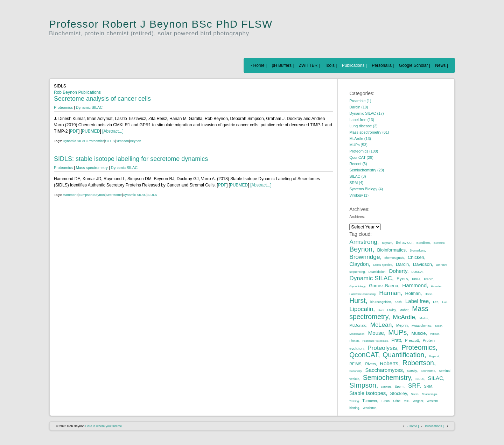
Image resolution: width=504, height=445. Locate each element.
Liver (381, 310)
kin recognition (381, 302)
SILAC (435, 378)
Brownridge (365, 257)
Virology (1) (359, 195)
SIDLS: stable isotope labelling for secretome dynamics (131, 159)
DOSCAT (418, 272)
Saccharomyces (384, 370)
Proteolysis (382, 348)
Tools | (331, 65)
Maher (404, 310)
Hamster (436, 286)
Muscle (419, 333)
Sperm (400, 387)
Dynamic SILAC (89, 107)
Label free (417, 301)
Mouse (376, 333)
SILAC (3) (358, 176)
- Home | (259, 65)
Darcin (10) (359, 107)
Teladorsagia (430, 394)
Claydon (359, 264)
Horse (429, 294)
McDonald (358, 325)
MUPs (397, 332)
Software (386, 387)
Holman (413, 293)
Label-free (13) (362, 120)
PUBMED (91, 131)
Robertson (418, 363)
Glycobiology (357, 286)
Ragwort (434, 356)
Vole (407, 401)
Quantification (403, 355)
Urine (397, 401)
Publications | (354, 65)
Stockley (399, 393)
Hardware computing (362, 294)
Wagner (418, 401)
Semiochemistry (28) (367, 170)
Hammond (71, 195)
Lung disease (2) (363, 126)
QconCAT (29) (361, 157)
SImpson (122, 141)
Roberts (389, 363)
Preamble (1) (360, 101)
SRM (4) (356, 183)
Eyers (402, 279)
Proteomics (63, 107)
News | (441, 65)
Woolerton (369, 408)
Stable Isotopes (367, 393)
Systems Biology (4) (366, 189)
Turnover (370, 401)
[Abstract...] (112, 131)
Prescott (412, 340)
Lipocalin (361, 309)
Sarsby (412, 371)
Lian (445, 302)
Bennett (439, 243)
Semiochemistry (387, 377)
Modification (357, 334)
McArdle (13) (360, 139)
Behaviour (404, 242)
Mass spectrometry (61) (369, 132)
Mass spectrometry (92, 168)
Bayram (387, 243)
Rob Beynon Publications (77, 92)
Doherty (398, 271)
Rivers (370, 364)
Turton (386, 401)
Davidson (422, 264)
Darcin (402, 264)
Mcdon (424, 318)
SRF (414, 386)
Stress (415, 394)
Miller (438, 326)
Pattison (435, 334)
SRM (428, 386)
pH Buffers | (283, 65)
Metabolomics (422, 326)
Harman (390, 293)
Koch (398, 302)
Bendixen (423, 243)
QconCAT (364, 355)
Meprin (402, 325)
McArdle (404, 317)
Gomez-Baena (384, 286)
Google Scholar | (415, 65)
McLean (381, 325)
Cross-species (383, 265)
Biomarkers (418, 250)
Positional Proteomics (375, 341)
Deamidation (377, 272)
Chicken (416, 257)
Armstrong (363, 242)
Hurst (357, 301)
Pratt (396, 340)
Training (354, 401)
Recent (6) (358, 164)
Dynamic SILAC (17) (366, 113)
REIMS (355, 364)
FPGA (416, 279)
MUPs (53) (358, 145)
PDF (74, 131)
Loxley (392, 310)
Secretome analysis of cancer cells (102, 99)
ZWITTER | (309, 65)
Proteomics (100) (364, 151)
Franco (429, 279)
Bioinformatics (391, 250)
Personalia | (383, 65)
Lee (436, 302)
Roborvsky (355, 371)
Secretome (114, 195)
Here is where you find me (104, 426)
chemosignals (394, 258)
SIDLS (110, 141)
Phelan (354, 341)
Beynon (136, 141)
